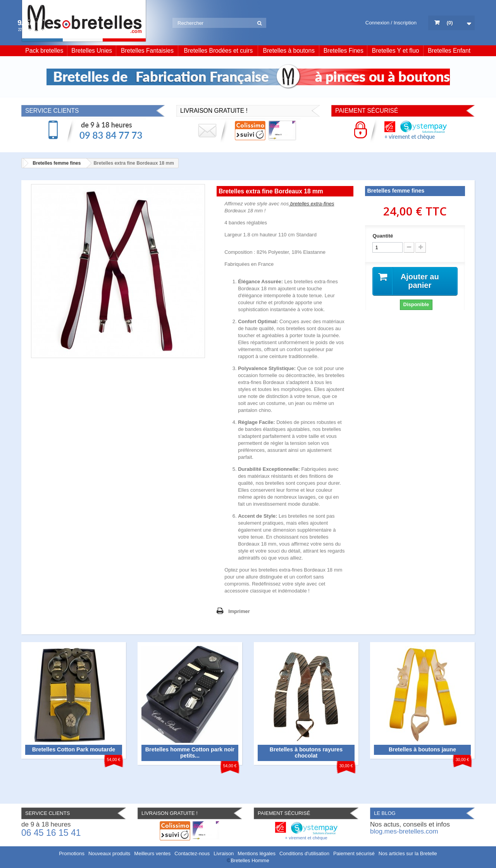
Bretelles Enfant (449, 51)
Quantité (383, 236)
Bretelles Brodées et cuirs (219, 51)
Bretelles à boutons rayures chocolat (306, 753)
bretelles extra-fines (311, 204)
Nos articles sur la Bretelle (408, 853)
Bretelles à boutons (289, 51)
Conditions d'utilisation (304, 853)
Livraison (224, 853)
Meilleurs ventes (152, 853)
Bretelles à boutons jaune (422, 749)
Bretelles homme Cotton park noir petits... (190, 753)
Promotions (72, 853)
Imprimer (239, 611)
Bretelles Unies (92, 51)
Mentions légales (257, 853)
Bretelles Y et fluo (396, 51)
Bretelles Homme (250, 860)
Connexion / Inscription (391, 23)
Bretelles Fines (344, 51)
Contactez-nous (192, 853)
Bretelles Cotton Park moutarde (74, 749)
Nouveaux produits (109, 853)
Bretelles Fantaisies (147, 51)
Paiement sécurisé (354, 853)
